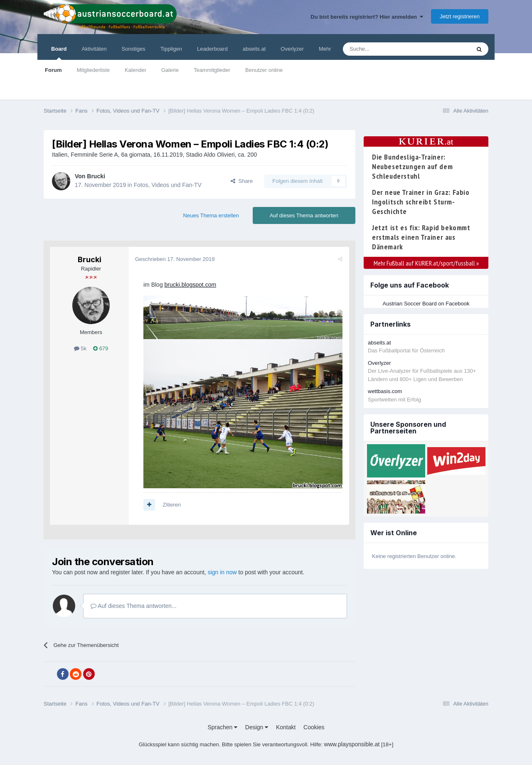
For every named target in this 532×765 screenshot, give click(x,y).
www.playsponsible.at (352, 744)
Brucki (96, 176)
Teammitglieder (212, 70)
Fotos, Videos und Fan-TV (168, 185)
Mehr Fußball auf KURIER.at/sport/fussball (426, 263)
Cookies (314, 727)
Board (59, 53)
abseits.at (254, 49)
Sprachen (222, 727)
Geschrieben (175, 259)
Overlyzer (292, 49)
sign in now (222, 572)
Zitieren (172, 505)
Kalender (135, 70)
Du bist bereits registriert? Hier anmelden (367, 17)
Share (242, 181)
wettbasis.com (385, 391)
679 (101, 348)
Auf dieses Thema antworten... (134, 606)
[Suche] (387, 49)
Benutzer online (264, 70)
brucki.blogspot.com (191, 285)
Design (257, 727)
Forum (53, 70)
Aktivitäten (94, 49)
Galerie (170, 70)
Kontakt (286, 727)
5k (80, 348)
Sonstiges (134, 49)
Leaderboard (212, 49)
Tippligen (171, 49)
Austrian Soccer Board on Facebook (426, 304)
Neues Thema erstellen (211, 215)
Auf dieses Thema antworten (304, 215)
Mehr (325, 49)
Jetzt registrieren (460, 16)
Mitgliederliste (93, 70)
